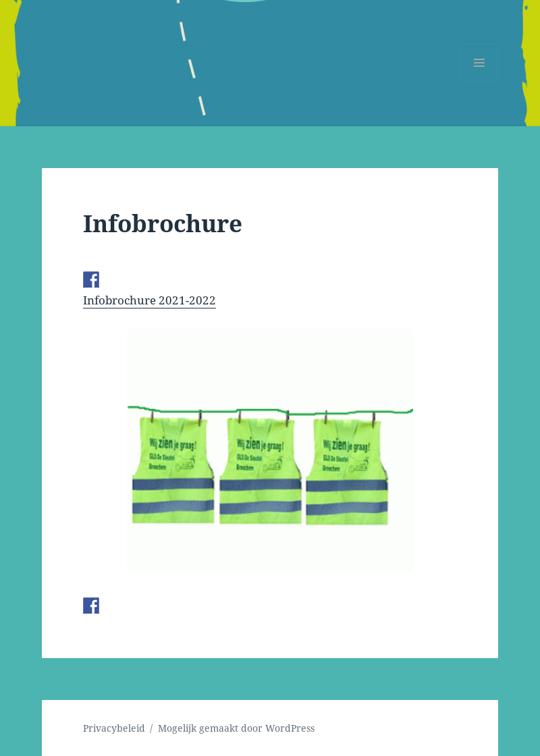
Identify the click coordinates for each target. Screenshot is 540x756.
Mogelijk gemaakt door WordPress (236, 728)
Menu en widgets (480, 81)
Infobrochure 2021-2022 (150, 300)
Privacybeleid (114, 728)
